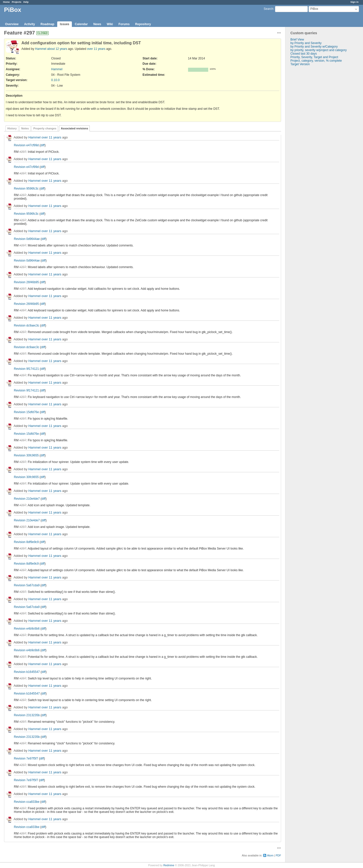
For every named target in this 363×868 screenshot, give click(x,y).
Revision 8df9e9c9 (26, 542)
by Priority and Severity (306, 43)
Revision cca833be (27, 802)
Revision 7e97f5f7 (26, 758)
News (97, 24)
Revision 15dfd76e (26, 412)
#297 (23, 152)
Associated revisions (74, 128)
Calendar (81, 24)
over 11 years (96, 49)
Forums (124, 24)
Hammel (41, 49)
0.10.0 (55, 80)
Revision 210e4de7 (27, 499)
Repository (143, 24)
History (12, 128)
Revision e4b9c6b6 (27, 629)
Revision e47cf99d (26, 145)
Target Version (300, 64)
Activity (29, 24)
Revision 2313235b (27, 715)
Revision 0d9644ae (27, 239)
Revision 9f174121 (26, 369)
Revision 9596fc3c (26, 189)
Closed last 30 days (304, 54)
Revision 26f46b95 (26, 282)
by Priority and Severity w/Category (314, 47)
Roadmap (48, 24)
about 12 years (57, 49)
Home (6, 2)
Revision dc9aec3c (27, 326)
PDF (278, 855)
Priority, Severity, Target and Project (314, 57)
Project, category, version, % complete (316, 61)
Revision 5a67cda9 (27, 585)
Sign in (354, 2)
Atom (270, 855)
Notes (25, 128)
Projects (17, 2)
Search (268, 9)
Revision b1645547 (27, 672)
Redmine (169, 865)
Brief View (297, 40)
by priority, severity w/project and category (319, 50)
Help (26, 2)
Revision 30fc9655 (26, 455)
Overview (12, 24)
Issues (64, 24)
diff (43, 145)
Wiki (110, 24)
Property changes (45, 128)
